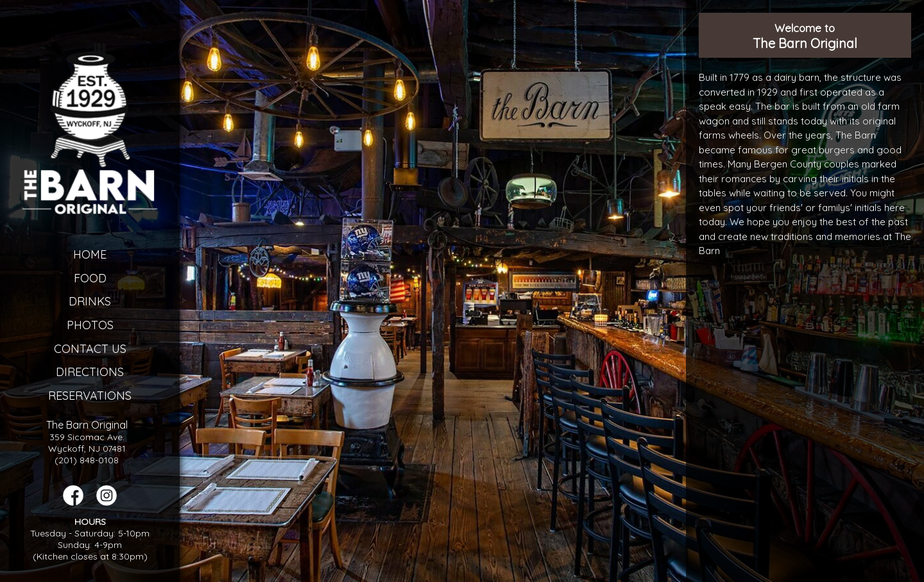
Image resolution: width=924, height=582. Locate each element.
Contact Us (90, 349)
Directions (90, 372)
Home (90, 254)
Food (90, 278)
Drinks (90, 301)
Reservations (90, 396)
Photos (90, 325)
